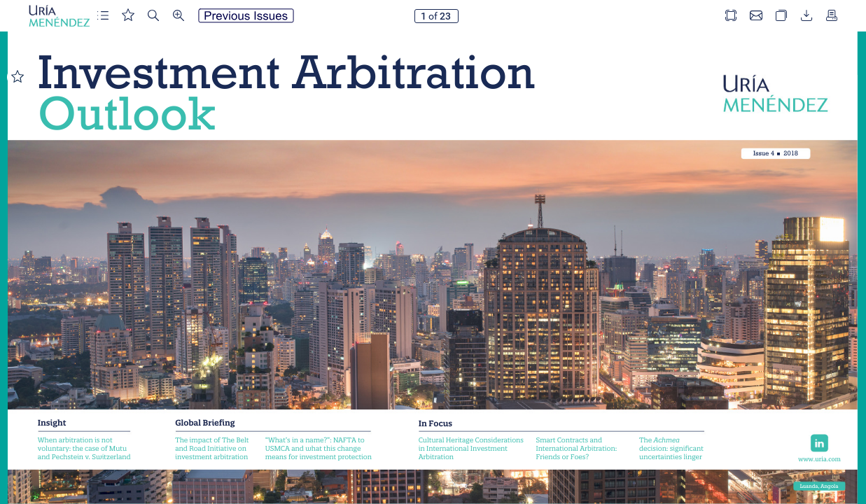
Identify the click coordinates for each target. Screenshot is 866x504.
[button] (103, 16)
